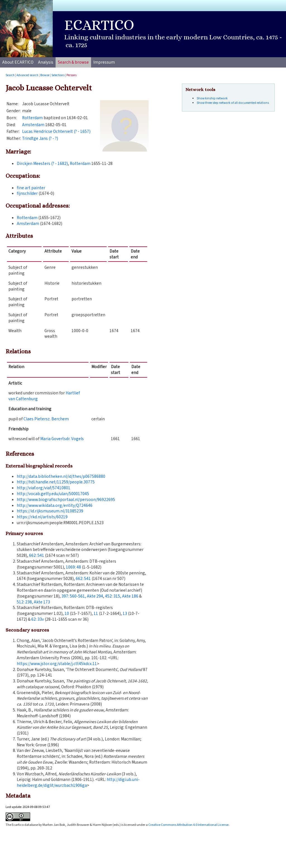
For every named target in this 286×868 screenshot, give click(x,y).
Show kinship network (212, 98)
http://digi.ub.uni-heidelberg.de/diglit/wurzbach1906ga (78, 782)
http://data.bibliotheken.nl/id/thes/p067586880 (61, 476)
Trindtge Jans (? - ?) (40, 138)
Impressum (104, 62)
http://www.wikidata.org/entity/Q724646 (55, 505)
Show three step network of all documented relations (233, 103)
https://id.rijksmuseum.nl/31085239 (50, 511)
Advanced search (27, 75)
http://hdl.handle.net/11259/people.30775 (56, 482)
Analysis (46, 62)
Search (10, 75)
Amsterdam (33, 125)
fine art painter (31, 188)
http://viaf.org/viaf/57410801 (44, 488)
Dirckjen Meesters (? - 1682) (42, 164)
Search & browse (73, 62)
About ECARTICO (18, 62)
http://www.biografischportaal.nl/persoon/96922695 (66, 500)
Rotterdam (32, 118)
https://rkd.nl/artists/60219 (42, 517)
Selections (58, 75)
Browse (45, 75)
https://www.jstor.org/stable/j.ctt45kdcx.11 (57, 664)
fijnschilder (27, 193)
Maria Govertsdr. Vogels (62, 439)
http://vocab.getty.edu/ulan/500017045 (53, 494)
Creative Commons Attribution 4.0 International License (188, 825)
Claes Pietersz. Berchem (46, 419)
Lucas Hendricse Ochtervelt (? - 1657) (56, 131)
